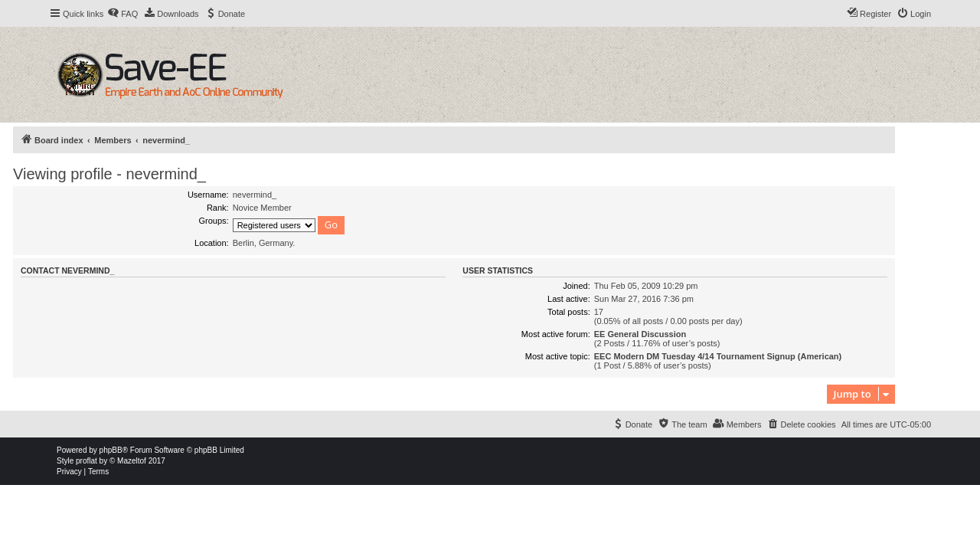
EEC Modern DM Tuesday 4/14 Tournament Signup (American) (718, 356)
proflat (87, 461)
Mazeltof (132, 461)
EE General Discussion (640, 334)
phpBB (111, 450)
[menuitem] (122, 14)
